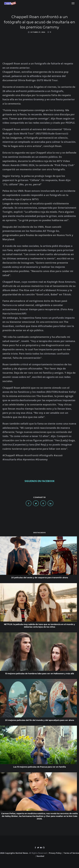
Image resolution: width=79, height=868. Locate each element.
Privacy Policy (55, 853)
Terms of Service (71, 853)
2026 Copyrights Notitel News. (14, 853)
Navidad (40, 856)
